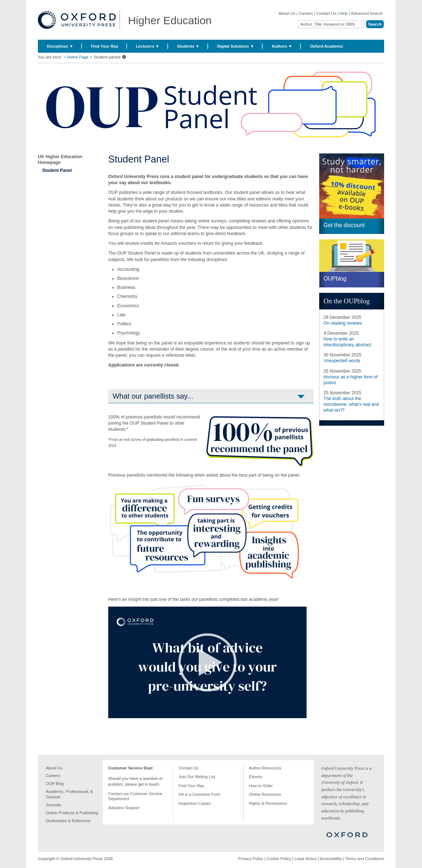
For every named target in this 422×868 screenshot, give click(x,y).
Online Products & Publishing (72, 813)
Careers (306, 13)
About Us (287, 13)
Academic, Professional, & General (69, 794)
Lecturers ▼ (148, 46)
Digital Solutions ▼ (236, 46)
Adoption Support (124, 808)
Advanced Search (367, 13)
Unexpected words (342, 361)
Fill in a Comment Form (199, 794)
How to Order (261, 786)
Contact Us (326, 13)
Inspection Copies (195, 803)
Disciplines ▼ (60, 46)
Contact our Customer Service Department (135, 796)
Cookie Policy (279, 859)
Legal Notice (305, 859)
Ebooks (256, 777)
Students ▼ (188, 46)
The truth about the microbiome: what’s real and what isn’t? (351, 404)
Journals (53, 805)
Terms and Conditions (365, 859)
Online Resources (265, 794)
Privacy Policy (251, 859)
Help (344, 13)
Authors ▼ (282, 46)
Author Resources (265, 768)
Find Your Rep (104, 46)
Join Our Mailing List (197, 777)
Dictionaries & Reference (68, 821)
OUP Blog (55, 784)
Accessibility (331, 859)
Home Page (78, 57)
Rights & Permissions (268, 803)
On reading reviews (343, 323)
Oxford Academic (326, 46)
